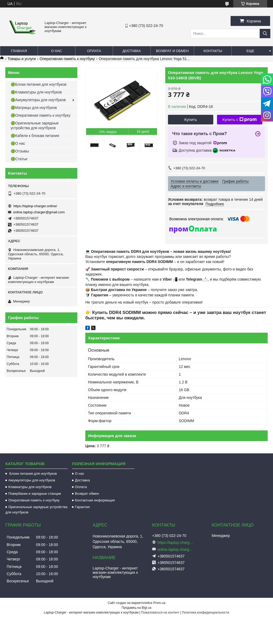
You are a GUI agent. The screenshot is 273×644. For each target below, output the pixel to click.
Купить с (240, 120)
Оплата (94, 51)
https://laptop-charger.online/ (35, 206)
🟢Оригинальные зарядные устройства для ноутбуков (35, 125)
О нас (57, 51)
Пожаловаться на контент (160, 612)
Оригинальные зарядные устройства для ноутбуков (36, 510)
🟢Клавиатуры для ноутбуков (36, 92)
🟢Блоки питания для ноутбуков (39, 84)
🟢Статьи (19, 159)
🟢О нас (18, 143)
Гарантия (82, 507)
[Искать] (265, 34)
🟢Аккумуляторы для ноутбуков (38, 100)
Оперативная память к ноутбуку (67, 59)
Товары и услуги (22, 59)
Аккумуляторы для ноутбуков (32, 480)
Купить (190, 119)
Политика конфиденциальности (205, 612)
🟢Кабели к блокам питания (35, 136)
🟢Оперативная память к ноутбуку (41, 115)
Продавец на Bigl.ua (136, 608)
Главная (19, 51)
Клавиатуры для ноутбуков (30, 487)
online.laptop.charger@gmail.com (39, 212)
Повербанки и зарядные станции (35, 494)
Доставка (132, 51)
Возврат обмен (87, 494)
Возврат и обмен (172, 51)
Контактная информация (95, 500)
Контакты (213, 51)
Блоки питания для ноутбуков (33, 474)
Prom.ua (159, 603)
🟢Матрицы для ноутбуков (34, 108)
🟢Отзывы (20, 151)
